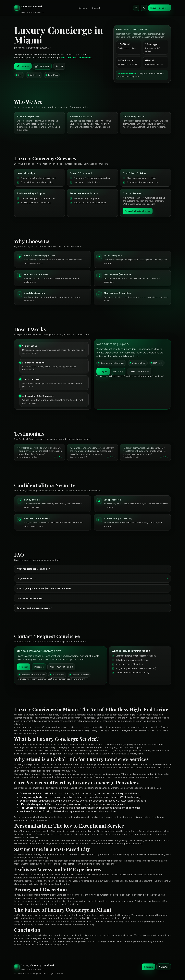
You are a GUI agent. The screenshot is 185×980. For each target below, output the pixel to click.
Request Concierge (160, 8)
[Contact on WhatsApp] (144, 8)
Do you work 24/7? (92, 579)
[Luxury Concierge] (30, 8)
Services (83, 8)
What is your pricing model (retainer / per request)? (92, 588)
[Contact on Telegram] (136, 8)
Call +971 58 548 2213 (139, 371)
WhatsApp (42, 66)
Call (59, 66)
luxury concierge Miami (88, 817)
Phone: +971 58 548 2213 (61, 667)
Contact (96, 8)
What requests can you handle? (92, 569)
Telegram (23, 66)
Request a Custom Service (138, 211)
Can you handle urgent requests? (92, 608)
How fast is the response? (92, 598)
